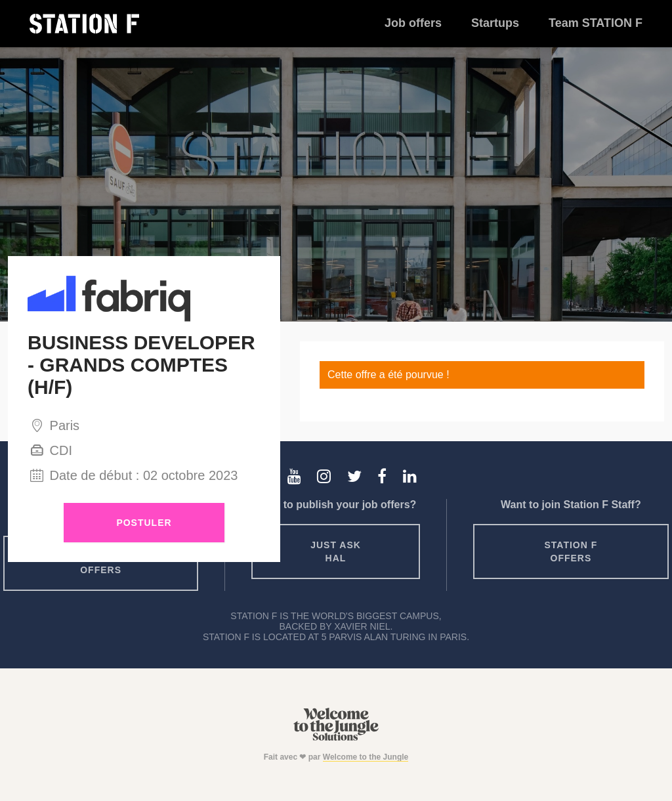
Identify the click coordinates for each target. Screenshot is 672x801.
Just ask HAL (336, 552)
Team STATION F (596, 23)
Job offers (413, 23)
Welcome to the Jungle (366, 757)
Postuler (144, 523)
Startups (495, 23)
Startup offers (101, 563)
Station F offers (571, 552)
